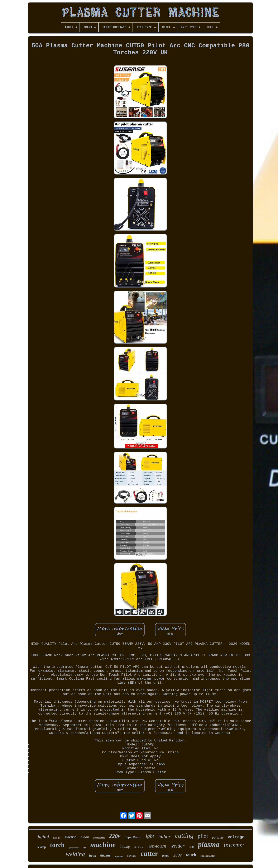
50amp (125, 846)
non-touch (157, 846)
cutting (184, 835)
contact (131, 856)
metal (166, 856)
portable (218, 837)
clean (85, 837)
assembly (119, 856)
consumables (208, 856)
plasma (209, 845)
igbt (150, 836)
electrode (139, 847)
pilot (203, 836)
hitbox (164, 836)
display (105, 855)
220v (115, 836)
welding (75, 854)
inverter (234, 845)
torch (57, 845)
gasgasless (74, 848)
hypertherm (133, 837)
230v (178, 855)
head (93, 856)
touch (191, 855)
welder (177, 846)
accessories (99, 838)
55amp (42, 847)
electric (71, 837)
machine (103, 845)
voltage (236, 837)
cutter (149, 854)
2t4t (191, 847)
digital (43, 837)
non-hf (57, 838)
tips (85, 848)
